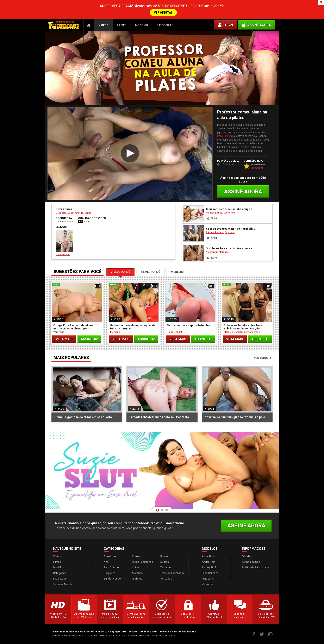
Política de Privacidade (255, 567)
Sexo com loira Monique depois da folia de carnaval (133, 327)
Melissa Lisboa (214, 213)
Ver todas (166, 579)
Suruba (165, 562)
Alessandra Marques (217, 252)
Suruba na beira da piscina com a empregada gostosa (231, 248)
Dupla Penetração (143, 562)
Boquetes (61, 213)
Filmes (122, 25)
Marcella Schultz (233, 332)
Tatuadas (166, 567)
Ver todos (261, 358)
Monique (115, 332)
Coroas (136, 556)
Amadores (110, 556)
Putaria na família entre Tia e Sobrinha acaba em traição (243, 327)
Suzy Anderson (252, 332)
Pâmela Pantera (215, 232)
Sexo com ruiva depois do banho (188, 325)
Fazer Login (60, 579)
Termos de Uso (251, 562)
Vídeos (103, 25)
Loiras (88, 213)
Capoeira (230, 232)
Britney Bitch (209, 567)
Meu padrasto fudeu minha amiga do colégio (231, 209)
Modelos (141, 25)
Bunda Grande (75, 213)
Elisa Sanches (210, 573)
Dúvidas (94, 38)
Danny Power (64, 243)
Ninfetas (137, 579)
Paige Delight (174, 332)
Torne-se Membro (64, 584)
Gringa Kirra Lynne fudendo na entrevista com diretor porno (73, 327)
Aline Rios (208, 556)
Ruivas (164, 556)
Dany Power (224, 136)
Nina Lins (207, 579)
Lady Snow (229, 213)
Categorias (165, 25)
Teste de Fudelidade (172, 573)
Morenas (137, 573)
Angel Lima (209, 562)
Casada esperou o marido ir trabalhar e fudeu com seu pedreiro (231, 229)
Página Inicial (89, 25)
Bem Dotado (111, 567)
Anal (106, 562)
